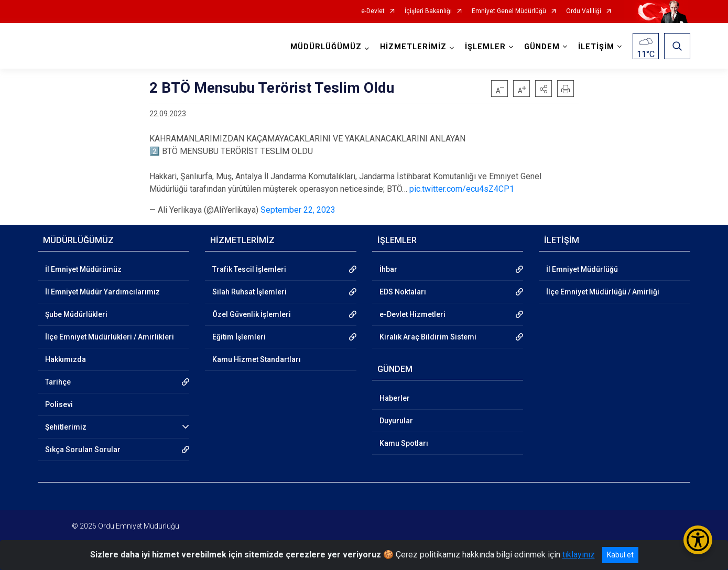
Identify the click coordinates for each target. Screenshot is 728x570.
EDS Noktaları (403, 292)
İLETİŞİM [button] (596, 47)
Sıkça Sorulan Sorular (83, 450)
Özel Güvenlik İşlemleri (252, 314)
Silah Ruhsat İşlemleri (249, 292)
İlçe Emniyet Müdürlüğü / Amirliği (603, 292)
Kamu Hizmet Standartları (257, 359)
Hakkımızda (66, 359)
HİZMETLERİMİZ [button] (413, 47)
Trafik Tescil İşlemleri (249, 269)
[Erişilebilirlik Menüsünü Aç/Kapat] (698, 540)
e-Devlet (373, 11)
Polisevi (59, 404)
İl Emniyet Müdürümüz (83, 269)
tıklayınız (579, 555)
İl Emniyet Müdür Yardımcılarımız (102, 292)
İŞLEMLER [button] (485, 47)
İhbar (388, 269)
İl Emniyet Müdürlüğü (582, 269)
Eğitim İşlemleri (239, 337)
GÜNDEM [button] (542, 47)
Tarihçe (58, 382)
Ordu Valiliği (584, 11)
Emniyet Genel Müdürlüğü (509, 11)
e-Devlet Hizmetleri (412, 314)
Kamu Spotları (404, 443)
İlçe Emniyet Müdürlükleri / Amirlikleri (110, 337)
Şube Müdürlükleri (76, 314)
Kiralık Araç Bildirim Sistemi (428, 337)
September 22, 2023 (298, 210)
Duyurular (396, 421)
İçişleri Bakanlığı (428, 11)
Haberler (395, 398)
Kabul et (620, 555)
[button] (544, 89)
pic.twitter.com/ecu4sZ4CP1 (462, 189)
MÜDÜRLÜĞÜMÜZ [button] (326, 47)
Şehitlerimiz (66, 427)
